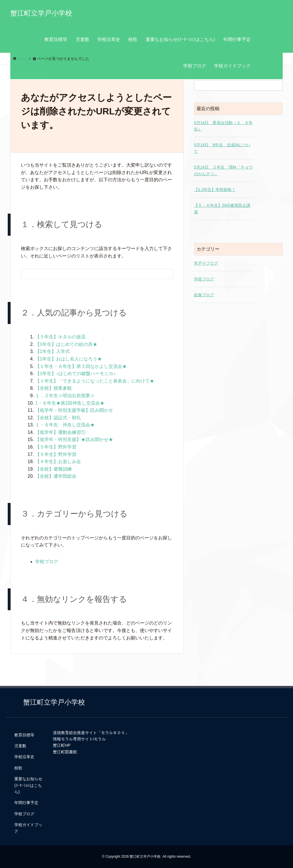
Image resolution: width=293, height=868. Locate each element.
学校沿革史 (109, 39)
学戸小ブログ (206, 263)
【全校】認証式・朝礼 (58, 418)
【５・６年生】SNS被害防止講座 (222, 208)
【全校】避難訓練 (54, 469)
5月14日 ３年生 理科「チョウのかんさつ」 (223, 170)
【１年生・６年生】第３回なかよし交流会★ (81, 366)
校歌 (133, 39)
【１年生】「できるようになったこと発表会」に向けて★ (95, 381)
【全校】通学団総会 (56, 476)
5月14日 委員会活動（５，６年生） (223, 126)
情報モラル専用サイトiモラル (79, 739)
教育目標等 (56, 39)
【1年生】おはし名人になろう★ (69, 359)
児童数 (82, 39)
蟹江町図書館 (65, 752)
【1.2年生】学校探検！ (215, 190)
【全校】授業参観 (54, 388)
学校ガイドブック (232, 66)
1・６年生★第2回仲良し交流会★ (70, 403)
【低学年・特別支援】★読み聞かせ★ (74, 439)
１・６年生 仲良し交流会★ (65, 425)
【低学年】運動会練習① (60, 432)
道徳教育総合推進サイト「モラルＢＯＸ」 (91, 733)
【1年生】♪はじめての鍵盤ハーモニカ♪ (75, 373)
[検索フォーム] (91, 274)
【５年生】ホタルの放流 (60, 337)
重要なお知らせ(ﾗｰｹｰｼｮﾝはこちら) (180, 39)
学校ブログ (195, 66)
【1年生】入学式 (53, 351)
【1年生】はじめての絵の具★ (66, 344)
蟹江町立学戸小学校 (41, 13)
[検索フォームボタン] (165, 275)
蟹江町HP (62, 745)
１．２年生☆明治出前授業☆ (65, 396)
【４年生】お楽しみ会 (58, 462)
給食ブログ (204, 295)
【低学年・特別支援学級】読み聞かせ (74, 410)
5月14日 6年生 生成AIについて (222, 148)
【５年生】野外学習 (56, 447)
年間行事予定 (237, 39)
